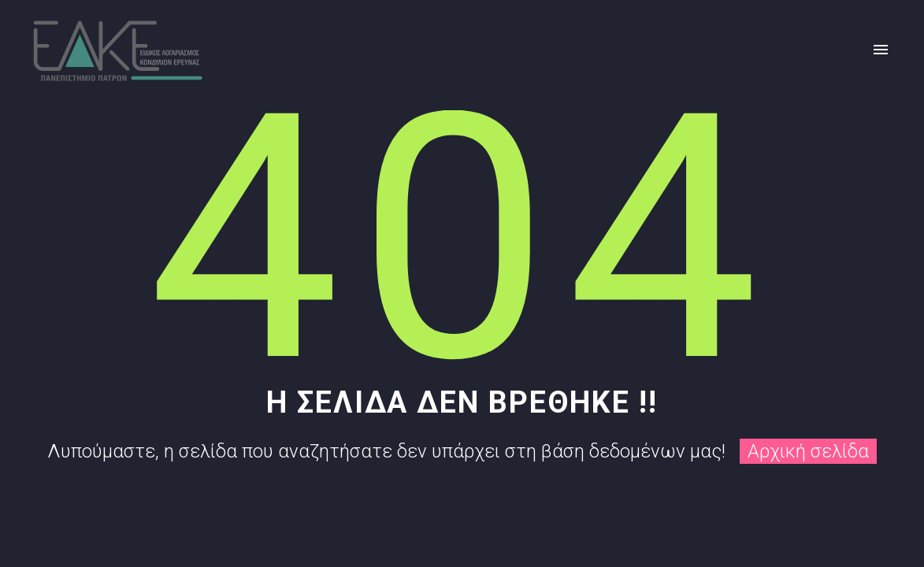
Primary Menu (881, 50)
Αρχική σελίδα (808, 451)
